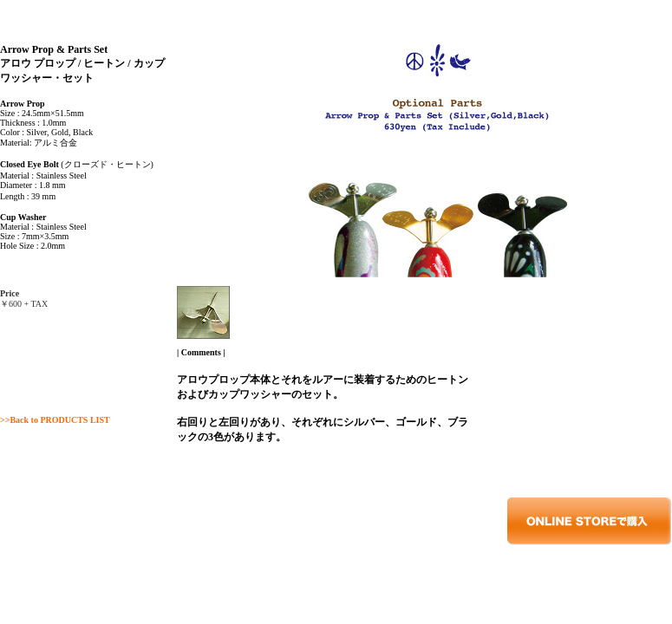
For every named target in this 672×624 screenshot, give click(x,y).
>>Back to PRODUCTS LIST (55, 420)
